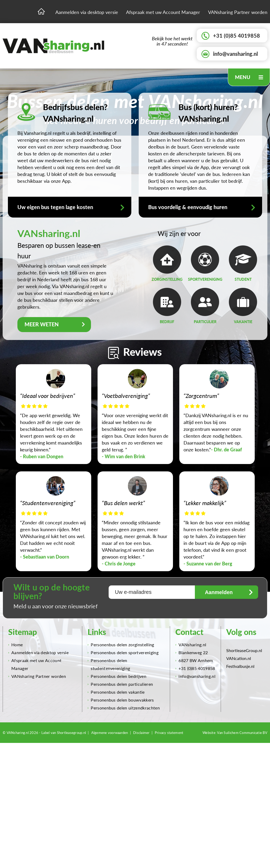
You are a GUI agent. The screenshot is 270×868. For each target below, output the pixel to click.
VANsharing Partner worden (238, 12)
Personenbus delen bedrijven (117, 676)
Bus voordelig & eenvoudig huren (202, 207)
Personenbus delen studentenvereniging (109, 665)
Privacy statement (169, 733)
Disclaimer (141, 733)
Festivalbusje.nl (240, 666)
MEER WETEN (56, 324)
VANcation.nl (239, 659)
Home (15, 645)
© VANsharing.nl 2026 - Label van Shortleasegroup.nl (44, 733)
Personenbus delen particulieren (120, 684)
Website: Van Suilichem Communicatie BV (235, 733)
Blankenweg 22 (192, 653)
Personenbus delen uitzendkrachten (124, 708)
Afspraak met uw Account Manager (163, 12)
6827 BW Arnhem (194, 661)
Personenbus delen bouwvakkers (121, 700)
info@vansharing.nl (230, 54)
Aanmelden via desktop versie (87, 12)
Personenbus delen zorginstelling (121, 645)
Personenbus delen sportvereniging (123, 653)
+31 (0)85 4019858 (231, 36)
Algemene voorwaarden (110, 733)
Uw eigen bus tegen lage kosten (71, 207)
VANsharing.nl (191, 645)
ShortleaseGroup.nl (244, 651)
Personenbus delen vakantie (116, 692)
